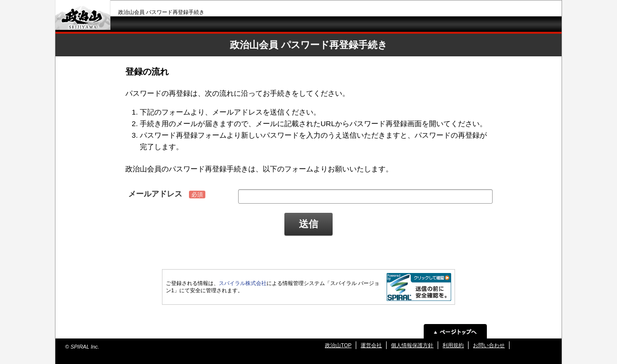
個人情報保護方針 (412, 345)
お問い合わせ (489, 345)
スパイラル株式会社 (243, 283)
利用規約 (453, 345)
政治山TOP (338, 345)
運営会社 (371, 345)
